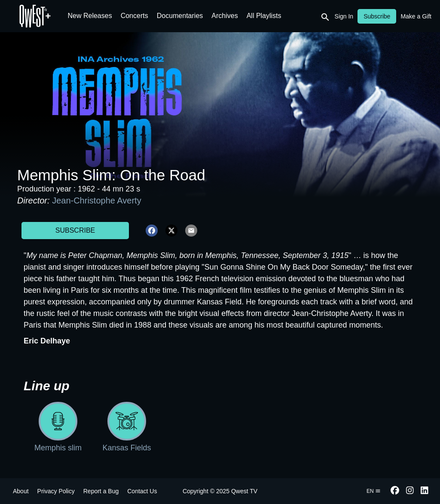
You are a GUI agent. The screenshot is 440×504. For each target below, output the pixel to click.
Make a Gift (416, 16)
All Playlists (264, 16)
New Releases (90, 16)
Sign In (344, 16)
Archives (225, 16)
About (21, 491)
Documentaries (180, 16)
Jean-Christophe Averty (97, 200)
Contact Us (142, 491)
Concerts (134, 16)
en (374, 491)
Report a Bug (101, 491)
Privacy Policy (56, 491)
